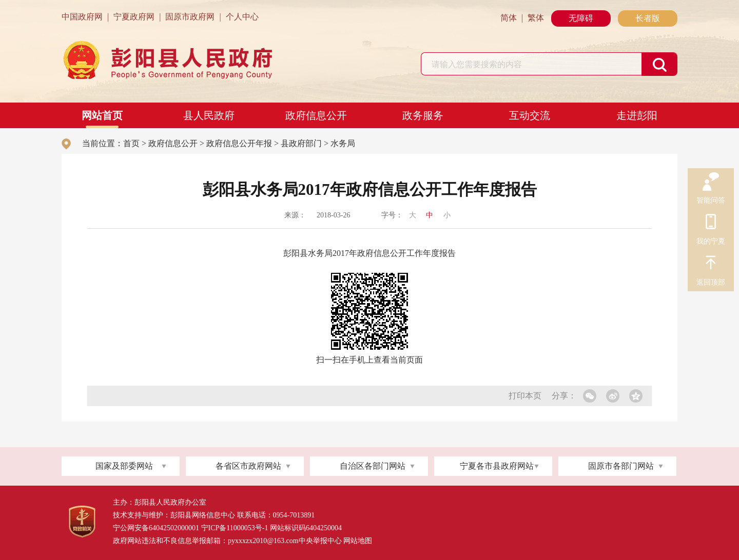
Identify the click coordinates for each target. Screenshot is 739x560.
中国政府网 (82, 17)
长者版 (648, 18)
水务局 (343, 143)
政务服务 (423, 115)
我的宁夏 (711, 223)
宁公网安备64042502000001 (156, 528)
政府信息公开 (316, 115)
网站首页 (102, 115)
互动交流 (530, 115)
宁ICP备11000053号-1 (235, 528)
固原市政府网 (190, 17)
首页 (131, 143)
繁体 (536, 18)
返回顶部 (711, 264)
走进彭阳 (637, 115)
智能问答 (711, 182)
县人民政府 (209, 115)
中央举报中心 (320, 541)
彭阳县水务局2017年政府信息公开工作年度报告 (369, 253)
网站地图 (358, 541)
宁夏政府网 (134, 17)
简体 (509, 18)
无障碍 (581, 18)
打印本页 (525, 396)
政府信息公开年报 (239, 143)
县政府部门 (301, 143)
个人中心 (242, 17)
